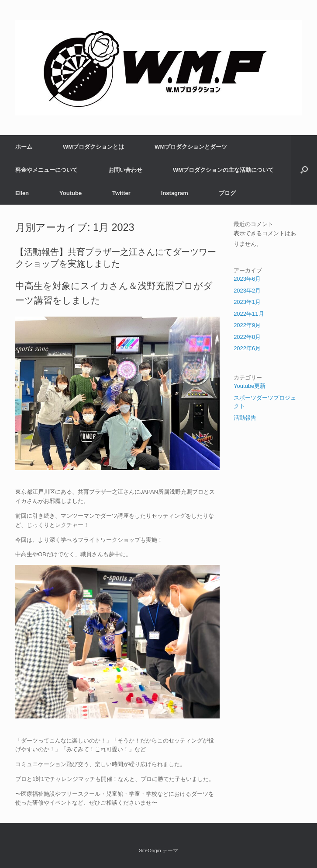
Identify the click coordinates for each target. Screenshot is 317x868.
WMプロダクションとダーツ (191, 147)
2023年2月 (247, 291)
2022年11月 (249, 314)
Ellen (22, 193)
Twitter (121, 193)
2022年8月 (247, 337)
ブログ (227, 193)
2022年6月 (247, 348)
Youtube (71, 193)
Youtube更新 (250, 386)
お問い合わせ (125, 170)
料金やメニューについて (47, 170)
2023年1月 (247, 302)
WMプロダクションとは (93, 147)
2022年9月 (247, 325)
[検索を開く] (304, 170)
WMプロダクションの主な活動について (223, 170)
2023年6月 (247, 279)
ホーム (24, 147)
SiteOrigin (150, 851)
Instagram (175, 193)
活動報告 (245, 418)
